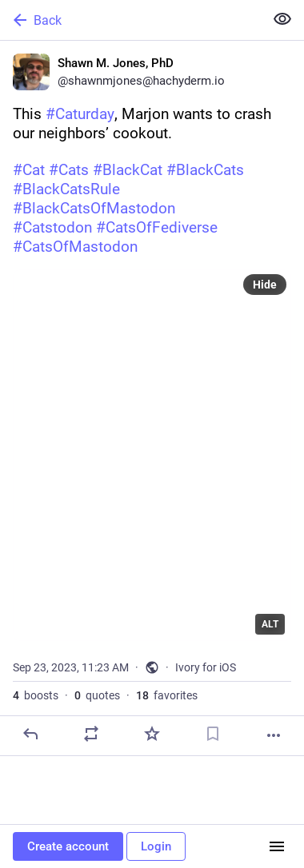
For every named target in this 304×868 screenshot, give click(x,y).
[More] (274, 735)
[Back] (130, 20)
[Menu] (277, 846)
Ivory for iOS (206, 667)
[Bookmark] (213, 734)
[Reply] (30, 734)
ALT (270, 624)
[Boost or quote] (91, 734)
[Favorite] (152, 734)
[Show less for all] (282, 19)
